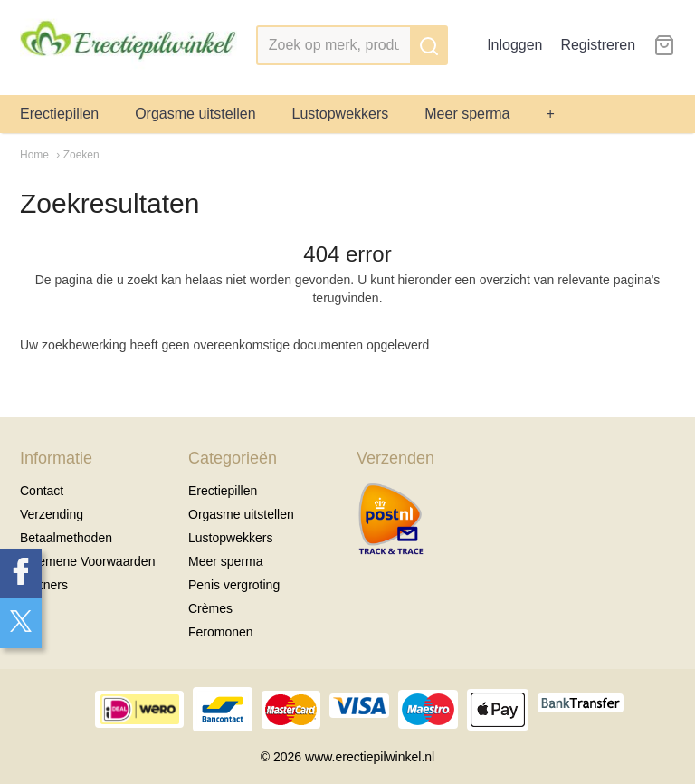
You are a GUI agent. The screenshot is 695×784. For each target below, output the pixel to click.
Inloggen (514, 45)
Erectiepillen (59, 114)
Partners (44, 585)
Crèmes (210, 608)
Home (34, 155)
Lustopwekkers (341, 114)
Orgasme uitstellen (195, 114)
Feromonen (221, 632)
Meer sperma (467, 114)
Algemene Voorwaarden (87, 561)
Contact (42, 491)
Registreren (598, 45)
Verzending (52, 514)
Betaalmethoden (66, 538)
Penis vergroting (234, 585)
